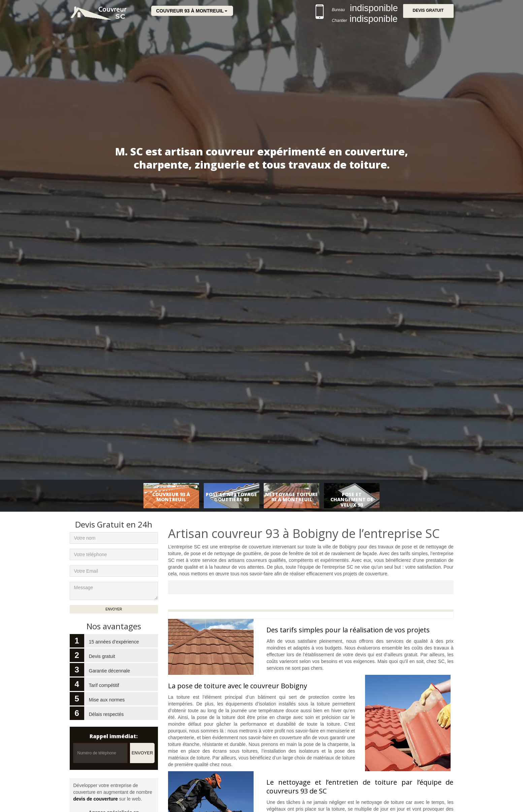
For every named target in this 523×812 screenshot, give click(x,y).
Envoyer (142, 753)
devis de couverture (96, 799)
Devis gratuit (428, 11)
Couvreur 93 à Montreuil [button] (190, 11)
